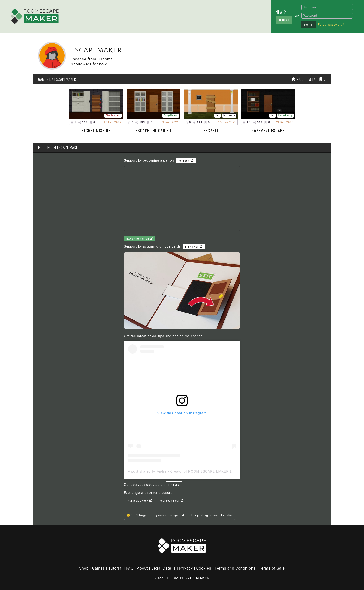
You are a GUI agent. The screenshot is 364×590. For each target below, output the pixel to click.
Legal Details (164, 568)
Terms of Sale (272, 568)
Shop (84, 568)
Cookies (204, 568)
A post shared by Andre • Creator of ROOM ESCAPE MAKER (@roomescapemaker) (197, 471)
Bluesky (174, 485)
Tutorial (116, 568)
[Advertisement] (147, 15)
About (143, 568)
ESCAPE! (211, 130)
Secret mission (96, 130)
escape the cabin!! (153, 130)
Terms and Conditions (235, 568)
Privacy (186, 568)
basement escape (268, 130)
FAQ (130, 568)
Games (98, 568)
